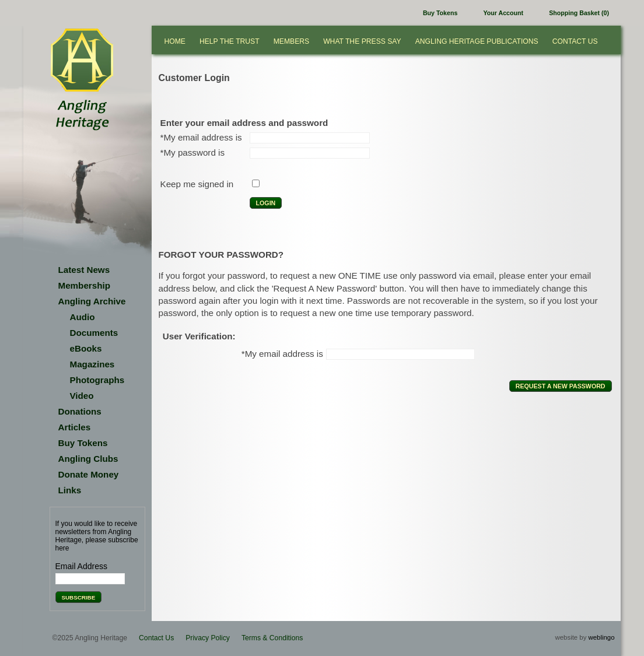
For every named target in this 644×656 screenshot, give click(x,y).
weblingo (602, 637)
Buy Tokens (440, 13)
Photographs (97, 380)
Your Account (503, 13)
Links (70, 490)
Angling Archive (92, 301)
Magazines (92, 364)
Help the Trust (230, 41)
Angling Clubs (88, 459)
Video (82, 396)
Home (175, 41)
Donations (80, 411)
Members (291, 41)
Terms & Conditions (272, 638)
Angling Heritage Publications (477, 41)
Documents (94, 333)
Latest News (84, 270)
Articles (75, 427)
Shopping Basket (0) (579, 13)
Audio (83, 317)
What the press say (362, 41)
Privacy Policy (208, 638)
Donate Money (89, 474)
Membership (84, 285)
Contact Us (575, 41)
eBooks (86, 348)
